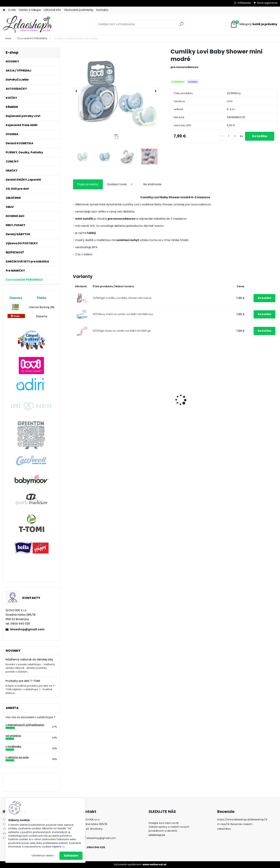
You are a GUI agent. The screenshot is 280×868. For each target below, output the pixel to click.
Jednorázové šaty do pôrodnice (142, 423)
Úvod (8, 38)
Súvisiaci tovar (121, 184)
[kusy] (229, 136)
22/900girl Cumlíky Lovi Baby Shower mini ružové (122, 298)
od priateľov (13, 736)
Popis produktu (88, 184)
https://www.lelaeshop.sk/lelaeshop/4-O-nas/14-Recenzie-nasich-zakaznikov (243, 824)
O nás (12, 10)
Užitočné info (52, 10)
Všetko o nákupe (30, 10)
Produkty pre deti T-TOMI (23, 681)
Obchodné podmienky (79, 10)
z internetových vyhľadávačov (25, 725)
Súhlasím (71, 856)
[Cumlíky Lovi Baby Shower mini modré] (116, 91)
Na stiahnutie (152, 184)
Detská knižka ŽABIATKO (195, 392)
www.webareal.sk (154, 864)
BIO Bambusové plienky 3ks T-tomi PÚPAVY (251, 403)
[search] (182, 25)
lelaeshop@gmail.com (27, 629)
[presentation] (76, 91)
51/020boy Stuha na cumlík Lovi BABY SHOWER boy (123, 314)
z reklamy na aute (17, 757)
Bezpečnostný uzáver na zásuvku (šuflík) (92, 391)
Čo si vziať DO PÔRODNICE (32, 38)
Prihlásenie (244, 3)
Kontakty (102, 10)
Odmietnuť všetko (43, 856)
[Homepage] (4, 10)
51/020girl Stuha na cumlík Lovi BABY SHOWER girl (122, 331)
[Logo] (27, 24)
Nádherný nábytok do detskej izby (29, 659)
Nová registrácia (267, 3)
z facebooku (13, 746)
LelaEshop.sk (157, 835)
